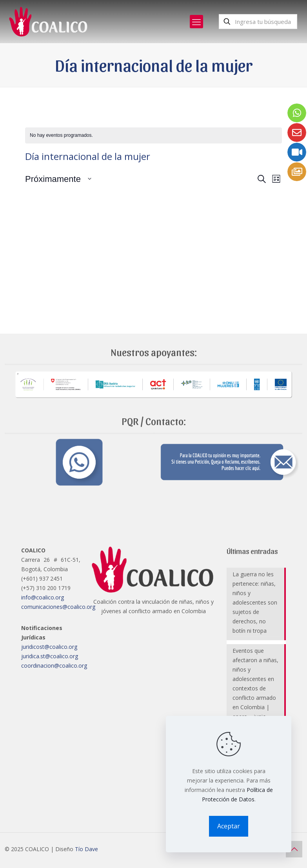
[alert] (153, 135)
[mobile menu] (196, 22)
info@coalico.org (43, 597)
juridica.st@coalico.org (50, 656)
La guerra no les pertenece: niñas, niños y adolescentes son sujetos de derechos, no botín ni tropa (255, 602)
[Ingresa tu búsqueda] (258, 22)
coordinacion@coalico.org (54, 666)
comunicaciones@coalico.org (58, 607)
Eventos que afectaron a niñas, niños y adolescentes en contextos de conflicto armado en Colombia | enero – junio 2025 (255, 688)
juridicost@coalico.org (49, 647)
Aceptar (229, 826)
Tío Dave (86, 849)
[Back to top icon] (294, 849)
